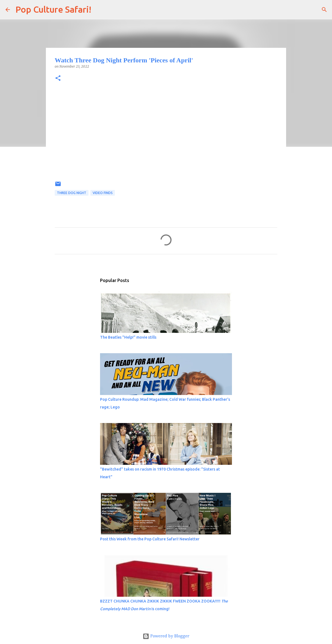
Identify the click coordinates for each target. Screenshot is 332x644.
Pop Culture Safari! (53, 9)
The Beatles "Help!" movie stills (128, 337)
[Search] (99, 10)
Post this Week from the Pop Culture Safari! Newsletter (150, 539)
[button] (58, 78)
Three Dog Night (72, 193)
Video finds (103, 193)
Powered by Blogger (166, 636)
